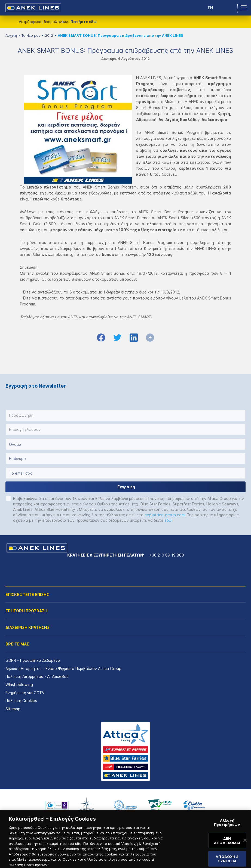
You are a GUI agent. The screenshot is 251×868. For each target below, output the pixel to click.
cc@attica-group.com (165, 515)
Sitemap (13, 709)
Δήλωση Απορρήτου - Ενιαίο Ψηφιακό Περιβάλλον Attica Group (63, 668)
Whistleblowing (19, 685)
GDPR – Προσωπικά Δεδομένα (33, 660)
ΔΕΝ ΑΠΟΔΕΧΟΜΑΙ (227, 845)
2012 (49, 35)
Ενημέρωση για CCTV (25, 693)
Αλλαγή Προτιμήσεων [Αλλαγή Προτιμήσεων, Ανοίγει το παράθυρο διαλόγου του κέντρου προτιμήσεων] (227, 827)
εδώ (168, 520)
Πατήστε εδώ (84, 22)
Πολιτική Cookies (21, 701)
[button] (125, 415)
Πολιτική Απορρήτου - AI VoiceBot (37, 676)
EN (210, 8)
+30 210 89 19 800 (167, 555)
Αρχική (11, 35)
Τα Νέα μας (31, 35)
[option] (57, 805)
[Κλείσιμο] (245, 845)
